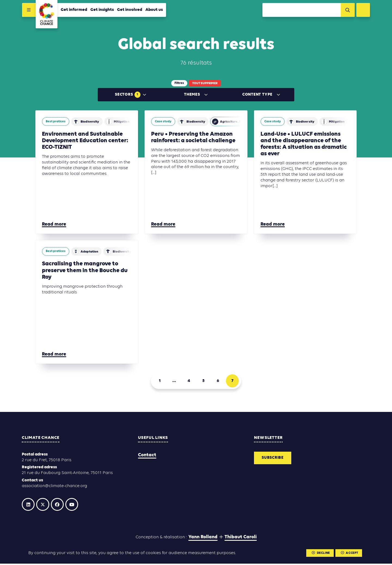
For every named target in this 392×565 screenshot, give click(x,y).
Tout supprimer (205, 83)
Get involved (129, 10)
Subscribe (274, 459)
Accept (349, 553)
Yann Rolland (203, 539)
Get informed (74, 10)
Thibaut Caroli (241, 539)
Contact (147, 456)
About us (154, 10)
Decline (321, 553)
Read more (54, 224)
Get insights (102, 10)
